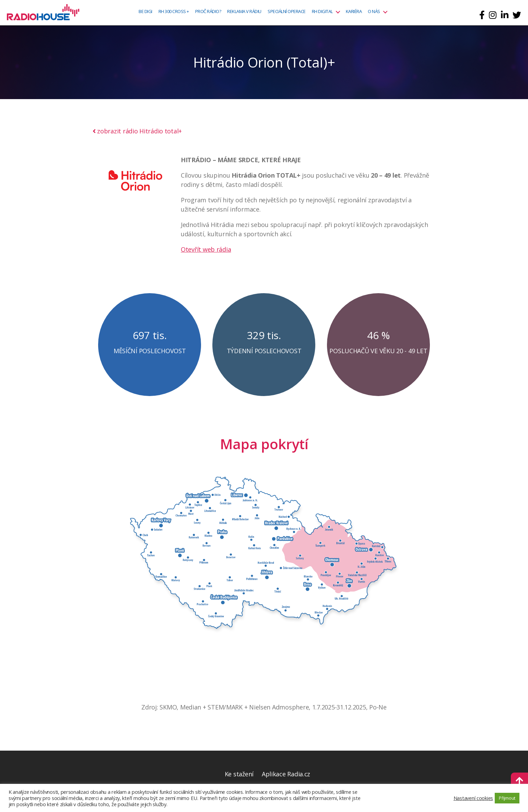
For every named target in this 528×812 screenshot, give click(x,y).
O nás (374, 12)
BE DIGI (145, 12)
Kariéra (354, 12)
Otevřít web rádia (206, 249)
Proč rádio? (208, 12)
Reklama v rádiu (244, 12)
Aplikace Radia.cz (286, 774)
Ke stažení (239, 774)
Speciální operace (287, 12)
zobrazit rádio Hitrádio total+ (137, 131)
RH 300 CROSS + (174, 12)
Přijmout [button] (507, 798)
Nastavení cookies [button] (473, 798)
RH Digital (322, 12)
